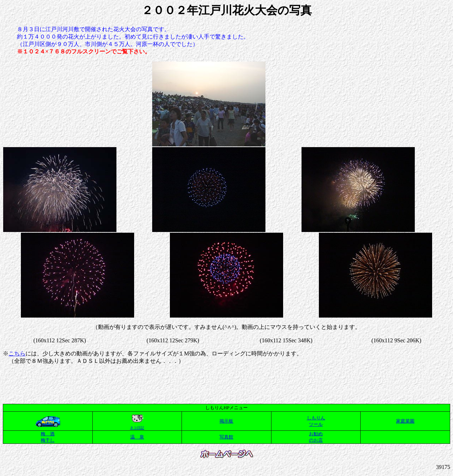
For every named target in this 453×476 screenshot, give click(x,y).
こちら (17, 353)
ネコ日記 (137, 428)
